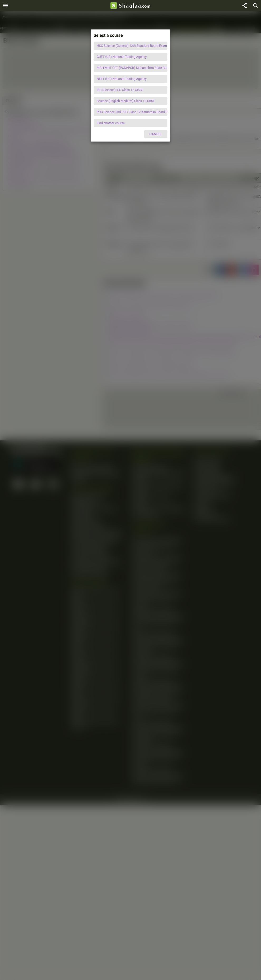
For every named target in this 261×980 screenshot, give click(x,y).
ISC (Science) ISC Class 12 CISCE (120, 90)
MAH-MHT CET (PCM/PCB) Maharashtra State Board (132, 68)
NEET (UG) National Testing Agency (122, 79)
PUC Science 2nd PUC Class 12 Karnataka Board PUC (132, 112)
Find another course (111, 123)
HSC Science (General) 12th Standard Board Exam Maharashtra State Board (132, 46)
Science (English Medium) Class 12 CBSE (126, 101)
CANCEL (156, 134)
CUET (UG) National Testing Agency (122, 57)
